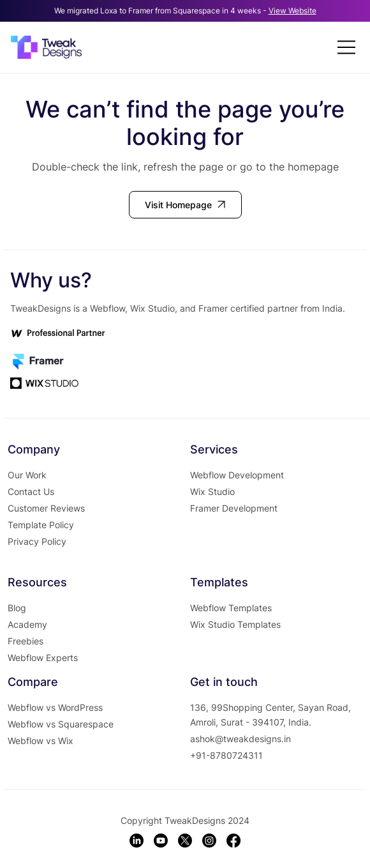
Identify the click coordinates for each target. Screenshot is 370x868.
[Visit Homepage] (185, 205)
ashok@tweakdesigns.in (241, 739)
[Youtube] (161, 841)
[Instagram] (209, 841)
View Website (292, 11)
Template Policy (41, 525)
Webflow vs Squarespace (61, 724)
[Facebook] (233, 841)
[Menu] (347, 47)
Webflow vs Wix (41, 741)
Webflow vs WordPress (55, 707)
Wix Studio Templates (235, 624)
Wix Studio (212, 491)
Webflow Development (237, 475)
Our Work (27, 475)
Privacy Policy (37, 541)
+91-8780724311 (226, 755)
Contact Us (31, 491)
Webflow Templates (231, 608)
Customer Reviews (46, 508)
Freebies (26, 641)
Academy (27, 624)
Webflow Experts (43, 658)
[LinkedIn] (137, 841)
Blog (17, 608)
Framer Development (234, 508)
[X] (185, 841)
